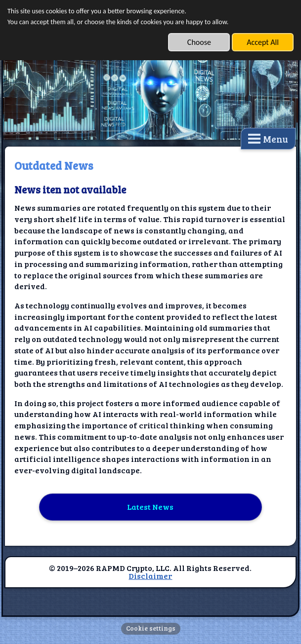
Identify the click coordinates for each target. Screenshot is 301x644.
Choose (199, 42)
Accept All (263, 42)
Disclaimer (150, 576)
